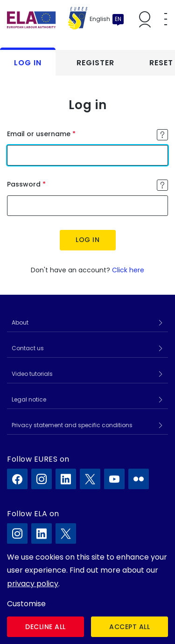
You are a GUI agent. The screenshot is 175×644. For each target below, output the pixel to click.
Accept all (129, 627)
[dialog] (87, 594)
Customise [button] (26, 604)
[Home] (47, 19)
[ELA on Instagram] (17, 533)
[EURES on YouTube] (114, 479)
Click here (128, 270)
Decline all (45, 627)
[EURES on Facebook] (17, 479)
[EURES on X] (90, 479)
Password (24, 184)
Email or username (39, 134)
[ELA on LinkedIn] (42, 533)
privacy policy (33, 584)
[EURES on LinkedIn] (66, 479)
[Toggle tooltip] (162, 135)
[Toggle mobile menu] (166, 19)
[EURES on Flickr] (139, 479)
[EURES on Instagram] (42, 479)
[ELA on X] (66, 533)
